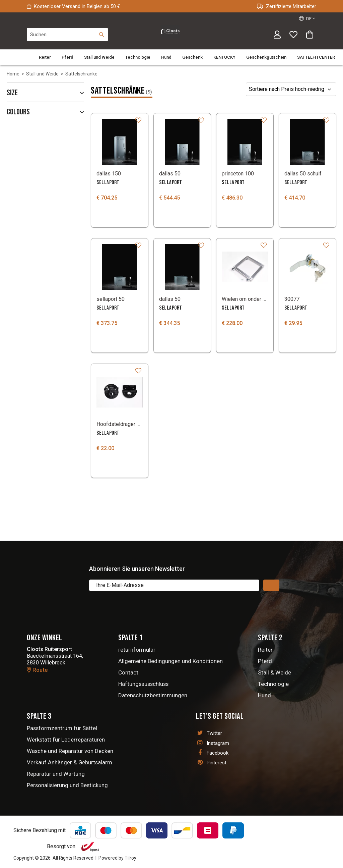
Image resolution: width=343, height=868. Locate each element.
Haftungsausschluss (143, 684)
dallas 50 (170, 174)
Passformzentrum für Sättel (62, 728)
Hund (166, 57)
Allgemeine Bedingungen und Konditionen (170, 661)
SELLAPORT (108, 182)
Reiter (45, 57)
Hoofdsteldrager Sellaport (119, 424)
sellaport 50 (111, 299)
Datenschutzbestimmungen (153, 695)
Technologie (138, 57)
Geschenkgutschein (266, 57)
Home (13, 74)
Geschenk (192, 57)
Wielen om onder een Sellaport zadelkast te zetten (245, 299)
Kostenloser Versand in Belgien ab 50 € (73, 6)
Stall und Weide (99, 57)
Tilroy (130, 858)
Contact (128, 672)
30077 (292, 299)
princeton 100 (238, 174)
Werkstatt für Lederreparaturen (66, 740)
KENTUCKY (224, 57)
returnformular (137, 650)
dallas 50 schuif (303, 174)
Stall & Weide (275, 672)
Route (37, 670)
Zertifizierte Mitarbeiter (287, 6)
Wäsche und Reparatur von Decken (70, 751)
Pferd (67, 57)
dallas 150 (109, 174)
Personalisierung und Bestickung (67, 785)
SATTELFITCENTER (316, 57)
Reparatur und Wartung (56, 774)
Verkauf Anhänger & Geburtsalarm (70, 762)
